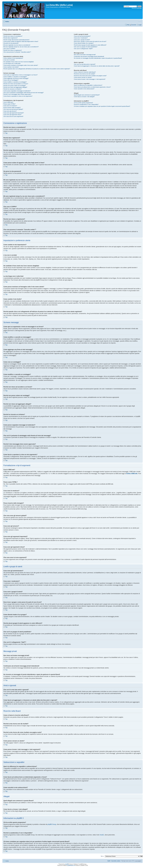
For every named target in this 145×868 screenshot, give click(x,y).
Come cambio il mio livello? (11, 67)
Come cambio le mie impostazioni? (13, 58)
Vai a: (102, 856)
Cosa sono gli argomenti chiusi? (12, 115)
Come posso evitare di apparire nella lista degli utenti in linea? (21, 41)
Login (140, 25)
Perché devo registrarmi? (11, 38)
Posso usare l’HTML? (10, 104)
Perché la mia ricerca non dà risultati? (85, 74)
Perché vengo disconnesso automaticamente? (16, 40)
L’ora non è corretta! (9, 60)
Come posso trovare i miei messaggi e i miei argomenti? (90, 79)
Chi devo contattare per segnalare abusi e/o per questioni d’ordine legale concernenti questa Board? (102, 106)
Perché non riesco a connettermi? (13, 36)
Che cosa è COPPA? (9, 49)
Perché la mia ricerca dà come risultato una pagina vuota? (90, 76)
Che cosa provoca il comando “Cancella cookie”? (17, 52)
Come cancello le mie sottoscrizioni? (84, 89)
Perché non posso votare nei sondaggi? (15, 86)
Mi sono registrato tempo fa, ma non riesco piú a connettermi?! (21, 47)
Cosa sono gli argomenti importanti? (14, 113)
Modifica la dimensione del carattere (140, 21)
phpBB (67, 864)
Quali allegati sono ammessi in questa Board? (87, 95)
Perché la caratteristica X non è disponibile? (86, 104)
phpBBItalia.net (71, 865)
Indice (7, 22)
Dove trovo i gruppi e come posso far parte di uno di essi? (90, 41)
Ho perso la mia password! (11, 43)
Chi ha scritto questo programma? (83, 103)
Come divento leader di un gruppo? (84, 43)
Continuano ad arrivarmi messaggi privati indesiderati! (89, 56)
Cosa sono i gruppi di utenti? (82, 40)
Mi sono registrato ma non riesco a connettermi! (17, 45)
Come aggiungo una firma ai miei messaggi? (16, 78)
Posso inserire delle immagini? (12, 108)
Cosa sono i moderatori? (81, 38)
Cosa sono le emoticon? (10, 106)
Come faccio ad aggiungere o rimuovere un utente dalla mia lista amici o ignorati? (97, 66)
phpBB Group (52, 824)
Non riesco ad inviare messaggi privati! (85, 55)
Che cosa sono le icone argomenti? (13, 116)
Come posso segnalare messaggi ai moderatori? (17, 91)
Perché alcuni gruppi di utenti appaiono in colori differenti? (90, 45)
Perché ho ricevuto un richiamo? (13, 89)
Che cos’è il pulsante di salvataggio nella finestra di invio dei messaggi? (24, 93)
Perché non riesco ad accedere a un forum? (16, 84)
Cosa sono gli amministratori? (82, 36)
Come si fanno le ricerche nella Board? (85, 72)
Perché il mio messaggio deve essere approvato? (17, 94)
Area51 (102, 835)
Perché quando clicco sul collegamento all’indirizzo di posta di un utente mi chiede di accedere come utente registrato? (37, 69)
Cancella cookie (116, 861)
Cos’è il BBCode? (8, 102)
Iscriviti (134, 25)
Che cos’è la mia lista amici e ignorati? (85, 64)
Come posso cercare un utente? (83, 77)
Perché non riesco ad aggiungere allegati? (15, 87)
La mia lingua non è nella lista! (12, 63)
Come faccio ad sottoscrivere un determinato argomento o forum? (92, 87)
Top (6, 133)
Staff (109, 861)
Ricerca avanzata (137, 8)
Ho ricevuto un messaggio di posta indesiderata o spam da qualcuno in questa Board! (98, 58)
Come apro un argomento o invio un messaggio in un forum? (21, 75)
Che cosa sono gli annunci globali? (13, 109)
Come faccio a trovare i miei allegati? (84, 97)
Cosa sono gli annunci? (10, 111)
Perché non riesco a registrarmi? (13, 50)
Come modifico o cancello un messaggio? (15, 77)
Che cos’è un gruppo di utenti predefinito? (86, 47)
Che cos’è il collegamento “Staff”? (83, 49)
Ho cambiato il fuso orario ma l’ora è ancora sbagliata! (19, 62)
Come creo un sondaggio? (11, 80)
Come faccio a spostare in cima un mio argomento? (18, 96)
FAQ (128, 25)
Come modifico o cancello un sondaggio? (15, 82)
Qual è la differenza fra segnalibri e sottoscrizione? (88, 85)
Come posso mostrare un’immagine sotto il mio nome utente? (21, 65)
